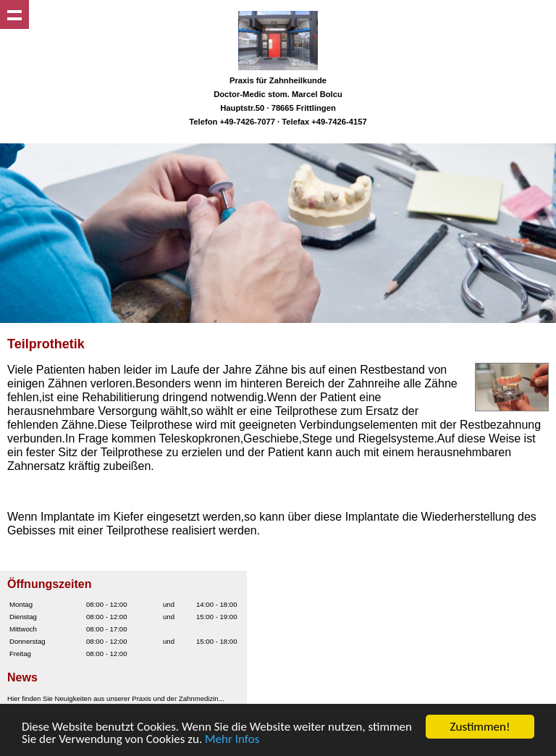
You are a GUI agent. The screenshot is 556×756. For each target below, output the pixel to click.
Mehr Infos (232, 740)
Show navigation (14, 14)
